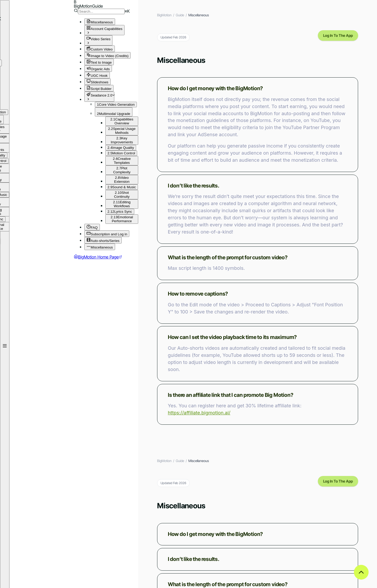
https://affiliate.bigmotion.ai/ (199, 413)
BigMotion (164, 15)
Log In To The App (338, 35)
